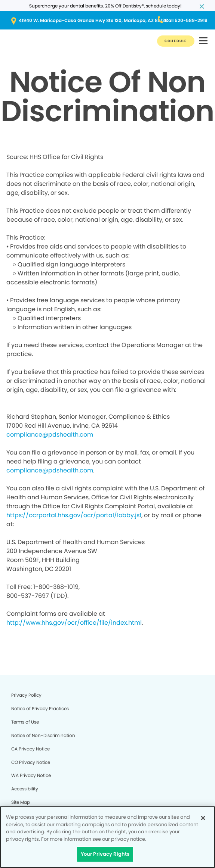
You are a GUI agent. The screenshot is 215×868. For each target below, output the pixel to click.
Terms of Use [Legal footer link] (25, 722)
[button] (203, 41)
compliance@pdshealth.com (50, 435)
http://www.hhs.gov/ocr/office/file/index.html (74, 623)
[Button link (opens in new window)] (107, 21)
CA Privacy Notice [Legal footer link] (30, 749)
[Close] (203, 818)
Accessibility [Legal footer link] (25, 789)
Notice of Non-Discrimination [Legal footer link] (43, 735)
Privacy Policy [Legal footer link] (26, 695)
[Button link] (176, 41)
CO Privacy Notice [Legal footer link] (31, 762)
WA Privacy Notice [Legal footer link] (31, 775)
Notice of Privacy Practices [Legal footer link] (40, 708)
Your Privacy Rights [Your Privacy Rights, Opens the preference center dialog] (105, 854)
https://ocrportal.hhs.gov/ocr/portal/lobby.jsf (74, 515)
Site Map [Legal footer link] (21, 802)
